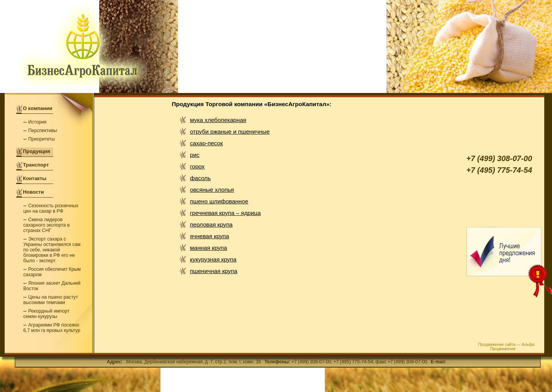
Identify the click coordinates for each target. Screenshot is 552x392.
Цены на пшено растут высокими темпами (51, 300)
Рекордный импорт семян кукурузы (46, 314)
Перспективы (43, 131)
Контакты (35, 178)
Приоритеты (42, 139)
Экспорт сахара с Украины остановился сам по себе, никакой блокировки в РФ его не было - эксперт (52, 250)
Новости (33, 192)
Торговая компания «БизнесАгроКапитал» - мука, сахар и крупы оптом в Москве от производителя (83, 47)
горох (197, 166)
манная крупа (209, 248)
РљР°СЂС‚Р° (19, 388)
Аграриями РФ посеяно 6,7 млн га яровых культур (52, 328)
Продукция (36, 151)
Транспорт (36, 165)
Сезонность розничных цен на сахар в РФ (51, 208)
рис (195, 155)
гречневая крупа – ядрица (225, 213)
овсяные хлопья (212, 190)
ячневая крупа (210, 236)
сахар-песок (206, 143)
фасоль (200, 178)
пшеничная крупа (214, 271)
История (37, 122)
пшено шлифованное (219, 201)
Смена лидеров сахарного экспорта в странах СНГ (47, 225)
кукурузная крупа (213, 259)
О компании (38, 108)
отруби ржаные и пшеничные (230, 132)
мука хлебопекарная (218, 120)
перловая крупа (211, 224)
